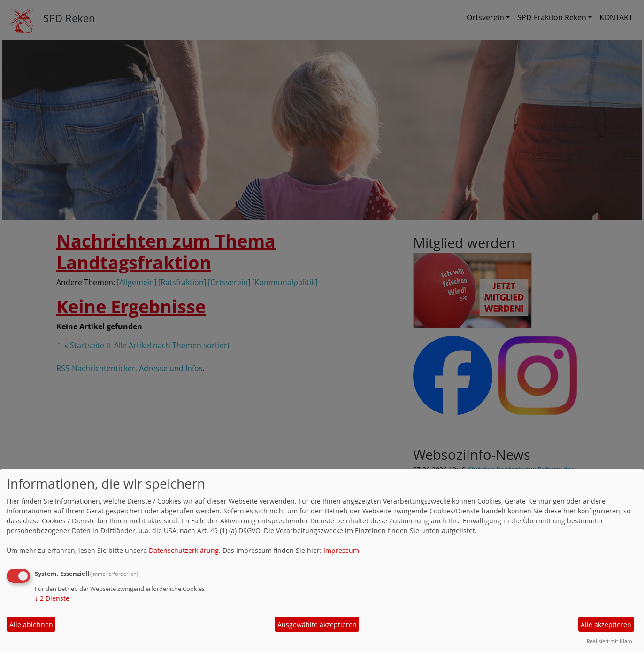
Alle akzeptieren (606, 625)
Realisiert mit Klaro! (610, 641)
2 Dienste (52, 598)
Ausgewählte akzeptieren (317, 625)
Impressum (341, 550)
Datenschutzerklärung (184, 550)
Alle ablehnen (31, 625)
